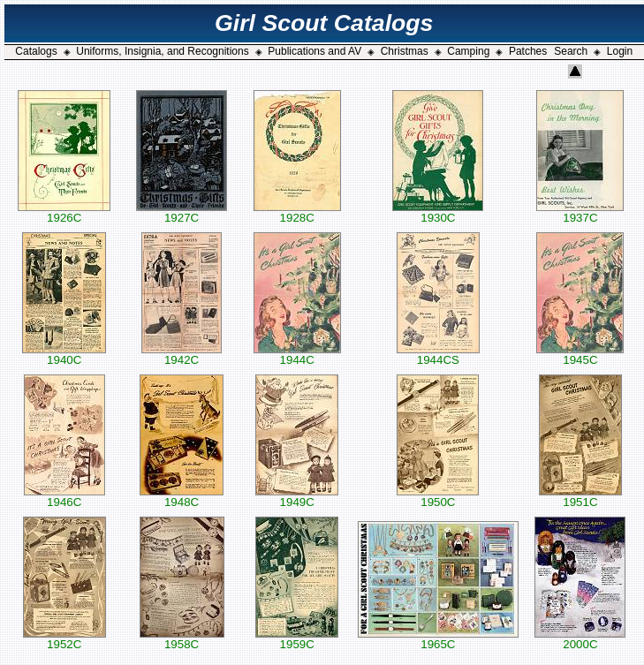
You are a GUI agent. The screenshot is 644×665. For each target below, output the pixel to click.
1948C (182, 497)
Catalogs (36, 51)
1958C (182, 639)
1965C (438, 639)
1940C (64, 355)
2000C (580, 639)
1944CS (438, 355)
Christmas (405, 51)
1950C (438, 497)
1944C (297, 355)
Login (620, 51)
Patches (528, 51)
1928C (297, 212)
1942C (182, 355)
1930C (438, 212)
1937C (580, 212)
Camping (468, 51)
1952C (64, 639)
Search (571, 51)
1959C (297, 639)
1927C (182, 212)
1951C (580, 497)
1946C (64, 497)
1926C (64, 212)
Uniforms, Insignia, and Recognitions (162, 51)
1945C (580, 355)
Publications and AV (314, 51)
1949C (297, 497)
